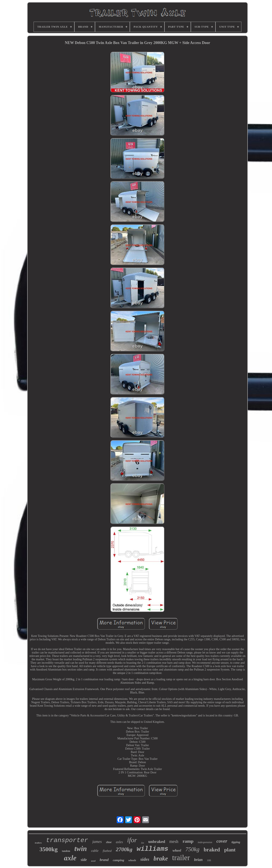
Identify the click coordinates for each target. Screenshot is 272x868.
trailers (38, 843)
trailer (181, 858)
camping (118, 860)
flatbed (107, 851)
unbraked (157, 842)
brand (104, 860)
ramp (188, 841)
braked (212, 850)
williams (152, 849)
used (93, 861)
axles (119, 842)
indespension (205, 842)
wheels (132, 860)
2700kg (124, 849)
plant (230, 850)
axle (70, 858)
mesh (174, 841)
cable (95, 851)
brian (198, 860)
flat (142, 843)
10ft (209, 860)
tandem (66, 851)
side (84, 860)
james (97, 842)
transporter (67, 840)
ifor (132, 840)
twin (81, 849)
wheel (177, 850)
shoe (109, 842)
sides (145, 859)
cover (222, 841)
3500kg (49, 849)
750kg (192, 849)
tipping (236, 842)
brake (161, 858)
